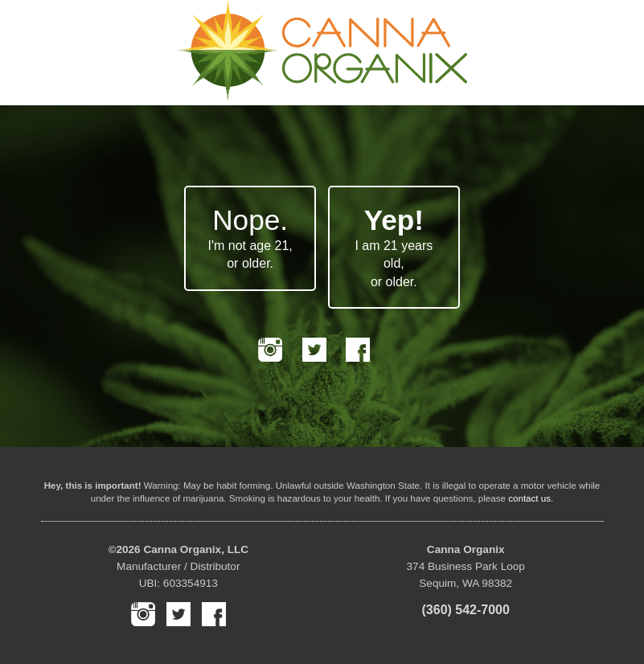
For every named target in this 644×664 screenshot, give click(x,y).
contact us (529, 498)
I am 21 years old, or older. (394, 246)
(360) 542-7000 (466, 610)
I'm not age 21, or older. (250, 237)
